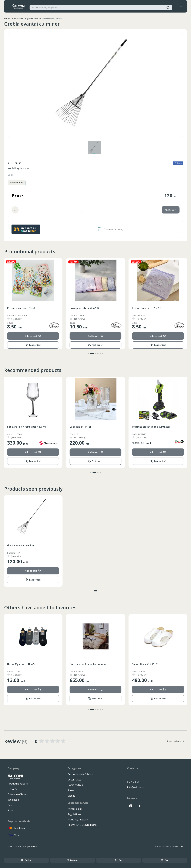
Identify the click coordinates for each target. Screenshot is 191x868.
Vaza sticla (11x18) (143, 427)
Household (19, 18)
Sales (11, 810)
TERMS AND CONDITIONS (82, 825)
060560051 (133, 782)
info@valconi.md (136, 787)
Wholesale (14, 800)
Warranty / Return (78, 820)
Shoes (71, 790)
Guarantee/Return (18, 794)
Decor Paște (74, 780)
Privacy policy (75, 809)
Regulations (74, 814)
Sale (10, 805)
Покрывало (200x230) (20, 664)
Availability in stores (18, 168)
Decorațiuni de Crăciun (80, 774)
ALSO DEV (179, 846)
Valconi (7, 18)
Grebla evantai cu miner (21, 545)
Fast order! (33, 345)
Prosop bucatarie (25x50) (22, 308)
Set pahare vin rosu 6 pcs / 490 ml (89, 427)
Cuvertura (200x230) (19, 427)
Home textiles (75, 785)
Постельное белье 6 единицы (150, 664)
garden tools (33, 18)
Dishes (71, 796)
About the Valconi (18, 784)
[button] (88, 353)
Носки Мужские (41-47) (83, 664)
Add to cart (171, 210)
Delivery (12, 789)
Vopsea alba (17, 183)
